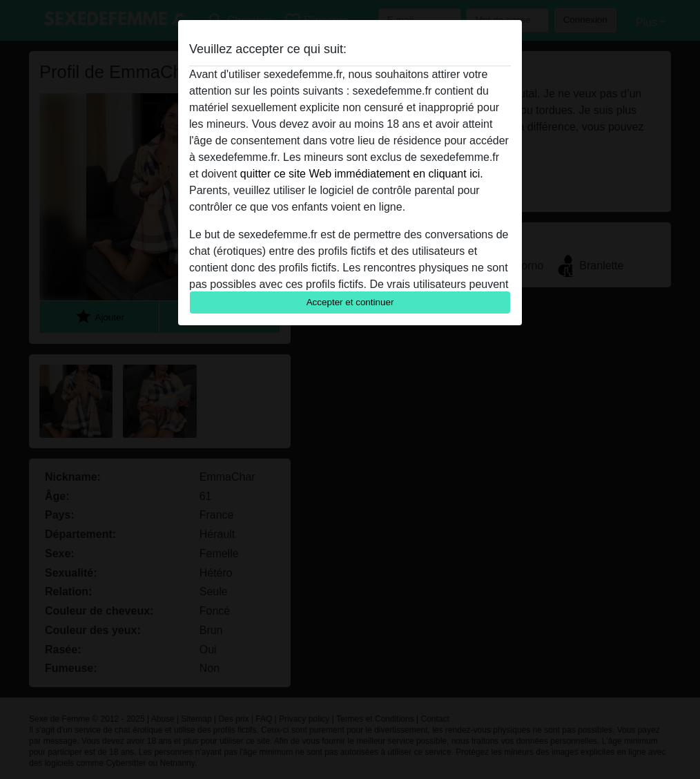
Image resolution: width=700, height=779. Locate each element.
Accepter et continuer (350, 302)
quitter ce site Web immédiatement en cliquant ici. (362, 174)
